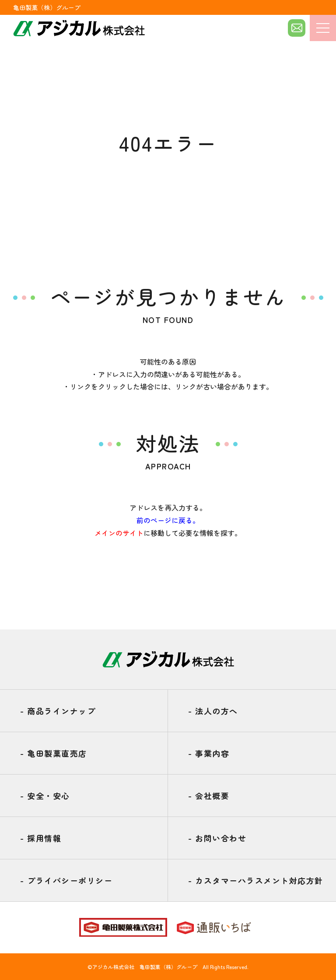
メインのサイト (119, 533)
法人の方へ (213, 711)
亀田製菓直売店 (54, 753)
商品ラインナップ (58, 711)
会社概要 (209, 796)
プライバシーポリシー (66, 880)
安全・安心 (45, 796)
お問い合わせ (217, 838)
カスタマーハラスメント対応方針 (256, 880)
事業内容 (209, 753)
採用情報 (41, 838)
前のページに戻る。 (168, 520)
